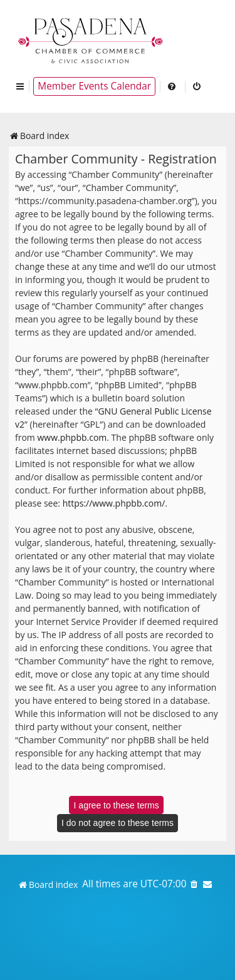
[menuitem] (172, 86)
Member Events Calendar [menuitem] (94, 86)
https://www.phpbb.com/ (114, 503)
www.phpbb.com (72, 437)
